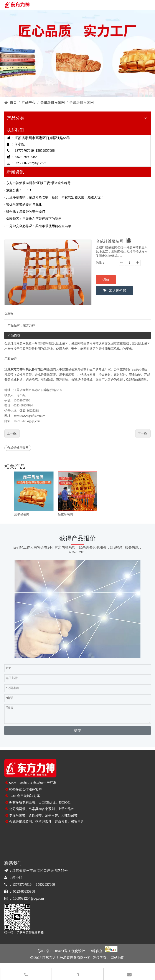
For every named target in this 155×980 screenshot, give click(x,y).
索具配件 (120, 375)
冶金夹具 (105, 375)
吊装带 (9, 375)
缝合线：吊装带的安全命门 (26, 212)
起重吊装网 (65, 514)
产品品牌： (15, 325)
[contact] (77, 609)
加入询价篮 (118, 290)
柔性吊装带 (24, 375)
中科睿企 (96, 951)
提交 (77, 730)
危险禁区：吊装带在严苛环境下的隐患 (34, 219)
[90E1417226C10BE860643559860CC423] (17, 917)
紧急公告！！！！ (19, 190)
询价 (106, 280)
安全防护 (135, 375)
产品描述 (14, 335)
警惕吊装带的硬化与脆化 (24, 205)
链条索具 (61, 822)
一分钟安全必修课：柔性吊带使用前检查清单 (39, 226)
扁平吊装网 (22, 514)
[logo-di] (30, 768)
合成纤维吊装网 (18, 448)
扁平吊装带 (67, 375)
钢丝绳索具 (88, 375)
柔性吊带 (35, 815)
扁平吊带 (51, 815)
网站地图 (117, 958)
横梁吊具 (77, 822)
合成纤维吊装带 (45, 375)
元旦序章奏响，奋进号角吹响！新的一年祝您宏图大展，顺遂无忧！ (55, 197)
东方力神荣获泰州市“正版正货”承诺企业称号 (38, 183)
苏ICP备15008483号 (52, 951)
